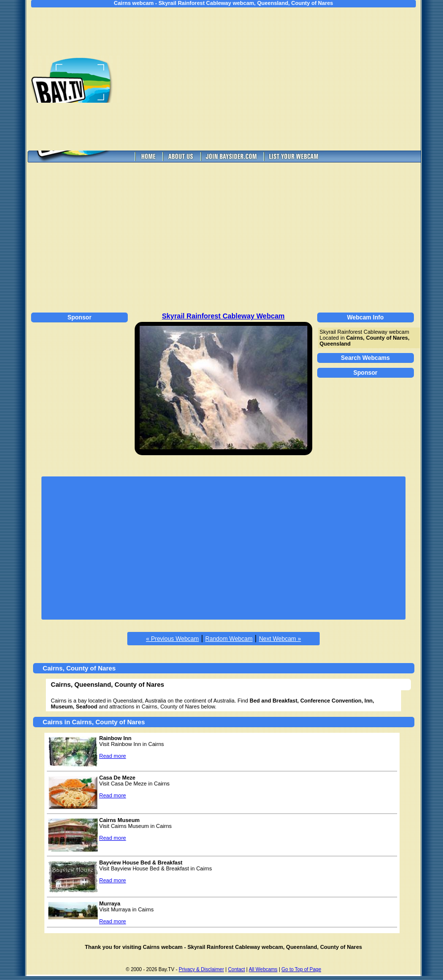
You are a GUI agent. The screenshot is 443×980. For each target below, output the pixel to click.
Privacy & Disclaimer (201, 969)
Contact (236, 969)
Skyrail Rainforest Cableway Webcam (223, 316)
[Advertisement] (277, 79)
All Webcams (263, 969)
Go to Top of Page (301, 969)
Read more (112, 756)
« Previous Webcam (172, 639)
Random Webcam (229, 639)
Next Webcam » (280, 639)
